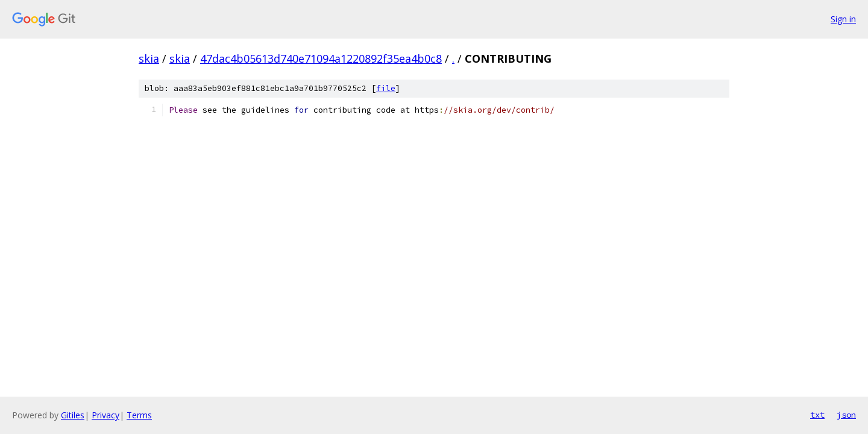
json (846, 415)
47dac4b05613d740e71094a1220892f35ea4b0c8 (321, 58)
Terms (139, 415)
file (386, 88)
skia (149, 58)
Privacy (105, 415)
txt (817, 415)
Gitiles (73, 415)
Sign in (843, 19)
